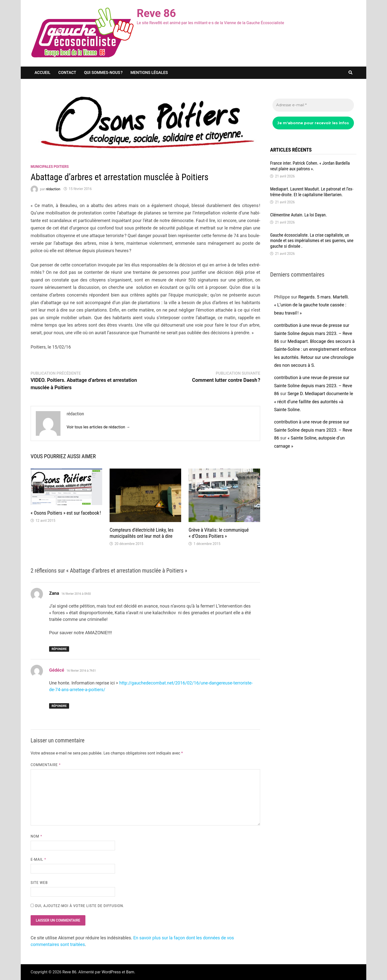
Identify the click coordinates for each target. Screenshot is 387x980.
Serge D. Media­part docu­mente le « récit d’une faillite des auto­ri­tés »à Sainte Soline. (313, 402)
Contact (67, 73)
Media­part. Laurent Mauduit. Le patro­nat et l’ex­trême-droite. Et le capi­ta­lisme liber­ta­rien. (312, 192)
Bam (130, 972)
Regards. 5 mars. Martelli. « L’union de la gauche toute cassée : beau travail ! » (311, 305)
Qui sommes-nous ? (103, 73)
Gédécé (57, 670)
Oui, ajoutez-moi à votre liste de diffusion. (77, 906)
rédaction (53, 189)
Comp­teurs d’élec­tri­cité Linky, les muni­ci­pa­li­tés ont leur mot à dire (142, 533)
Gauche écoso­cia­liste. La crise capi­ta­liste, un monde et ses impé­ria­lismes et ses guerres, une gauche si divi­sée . (312, 241)
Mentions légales (149, 73)
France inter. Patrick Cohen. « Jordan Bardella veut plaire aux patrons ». (310, 166)
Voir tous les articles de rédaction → (98, 427)
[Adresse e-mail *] (313, 105)
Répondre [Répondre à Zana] (59, 649)
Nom (36, 836)
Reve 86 (156, 13)
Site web (39, 883)
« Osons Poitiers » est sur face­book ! (66, 513)
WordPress (111, 972)
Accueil (42, 73)
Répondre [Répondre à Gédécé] (59, 706)
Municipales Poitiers (50, 167)
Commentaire (46, 765)
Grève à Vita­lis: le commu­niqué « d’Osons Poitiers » (219, 533)
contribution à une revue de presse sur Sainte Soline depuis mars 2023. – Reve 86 (313, 333)
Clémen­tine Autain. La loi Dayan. (298, 215)
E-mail (38, 859)
